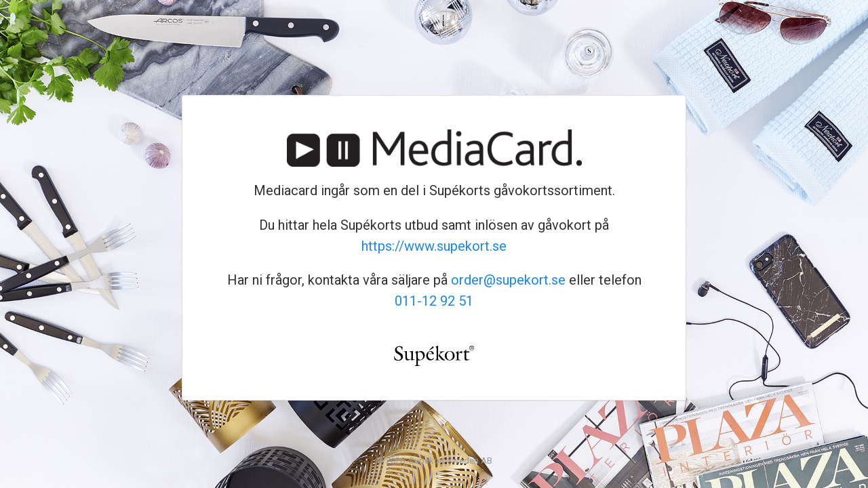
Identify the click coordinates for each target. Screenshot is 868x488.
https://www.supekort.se (434, 246)
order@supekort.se (508, 280)
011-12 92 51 (434, 301)
